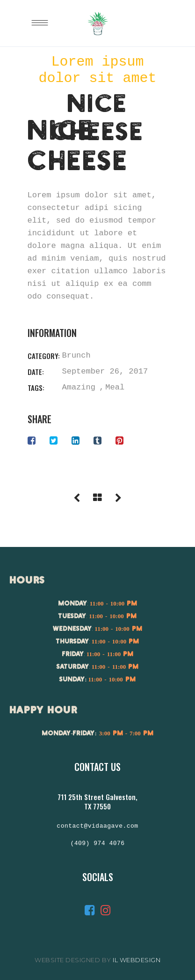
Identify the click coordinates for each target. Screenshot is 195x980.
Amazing (79, 387)
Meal (115, 387)
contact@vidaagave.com (97, 826)
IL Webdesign (137, 960)
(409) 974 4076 (97, 844)
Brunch (76, 355)
